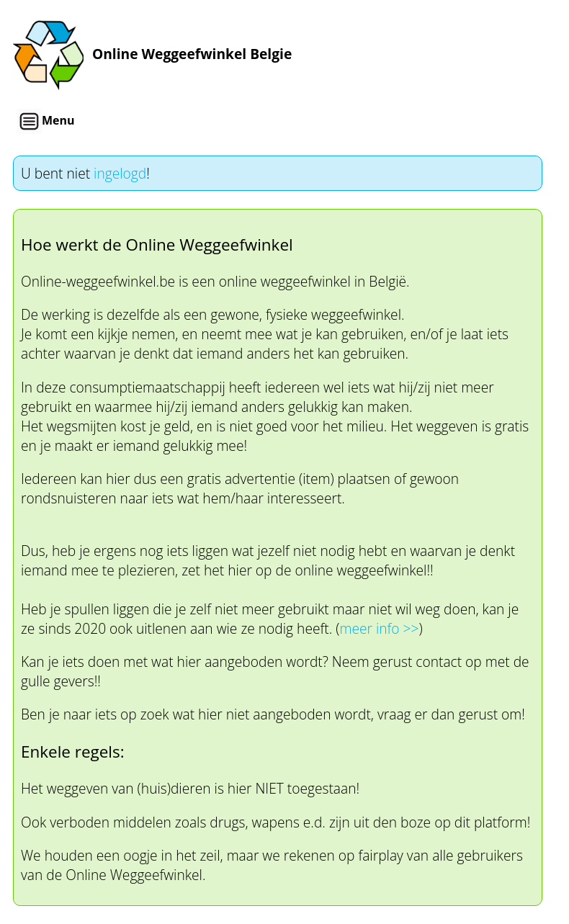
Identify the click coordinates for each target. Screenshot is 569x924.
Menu (46, 121)
